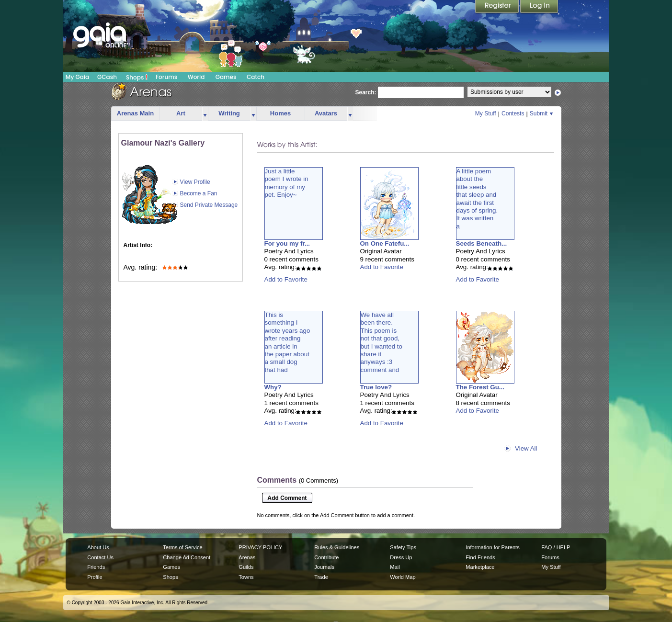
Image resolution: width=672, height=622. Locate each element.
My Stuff (486, 113)
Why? (273, 387)
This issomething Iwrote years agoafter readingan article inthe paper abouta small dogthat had (288, 342)
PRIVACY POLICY (260, 547)
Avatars (326, 113)
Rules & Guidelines (337, 547)
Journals (324, 567)
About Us (98, 547)
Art (181, 113)
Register (498, 7)
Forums (166, 77)
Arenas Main (135, 113)
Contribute (326, 557)
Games (226, 77)
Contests (513, 113)
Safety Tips (403, 547)
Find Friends (480, 557)
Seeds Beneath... (482, 243)
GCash (107, 77)
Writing (229, 113)
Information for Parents (492, 547)
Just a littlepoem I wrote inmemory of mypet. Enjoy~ (287, 183)
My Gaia (77, 77)
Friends (96, 567)
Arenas (247, 557)
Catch (256, 77)
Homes (280, 113)
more (205, 114)
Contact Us (100, 557)
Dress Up (401, 557)
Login (539, 7)
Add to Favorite (286, 279)
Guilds (246, 567)
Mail (395, 567)
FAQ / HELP (556, 547)
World (196, 77)
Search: (366, 92)
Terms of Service (182, 547)
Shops (137, 77)
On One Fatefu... (385, 243)
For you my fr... (287, 243)
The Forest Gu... (480, 387)
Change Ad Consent (187, 557)
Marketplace (480, 567)
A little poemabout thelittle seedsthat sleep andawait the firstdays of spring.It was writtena (477, 199)
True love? (376, 387)
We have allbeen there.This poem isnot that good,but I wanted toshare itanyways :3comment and (382, 342)
